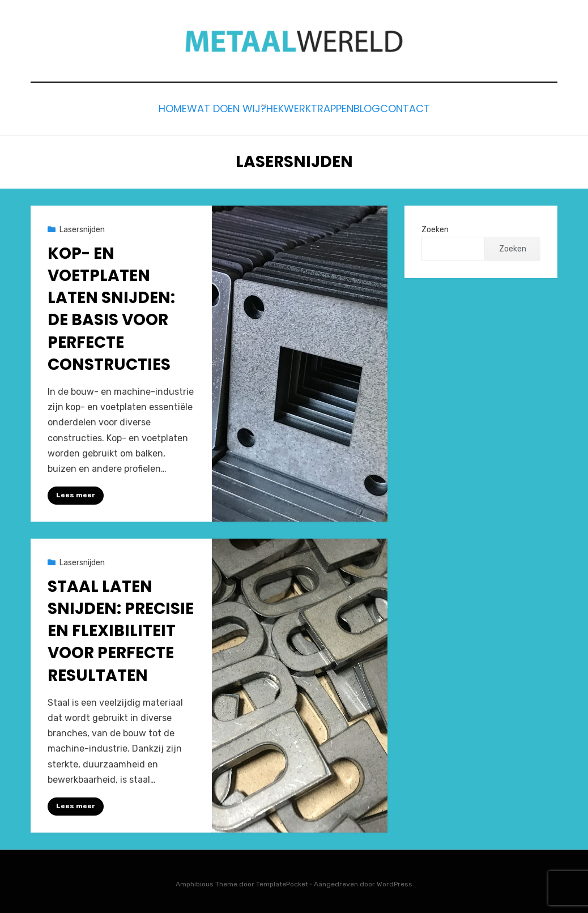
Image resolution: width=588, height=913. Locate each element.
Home (140, 107)
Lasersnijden (82, 226)
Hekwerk (279, 107)
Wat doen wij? (205, 107)
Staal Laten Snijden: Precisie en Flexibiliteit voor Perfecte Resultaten (121, 628)
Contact (438, 107)
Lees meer (76, 492)
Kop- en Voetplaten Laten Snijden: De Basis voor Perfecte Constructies (111, 306)
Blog (387, 107)
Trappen (337, 107)
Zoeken (435, 226)
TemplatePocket (282, 881)
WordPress (395, 881)
